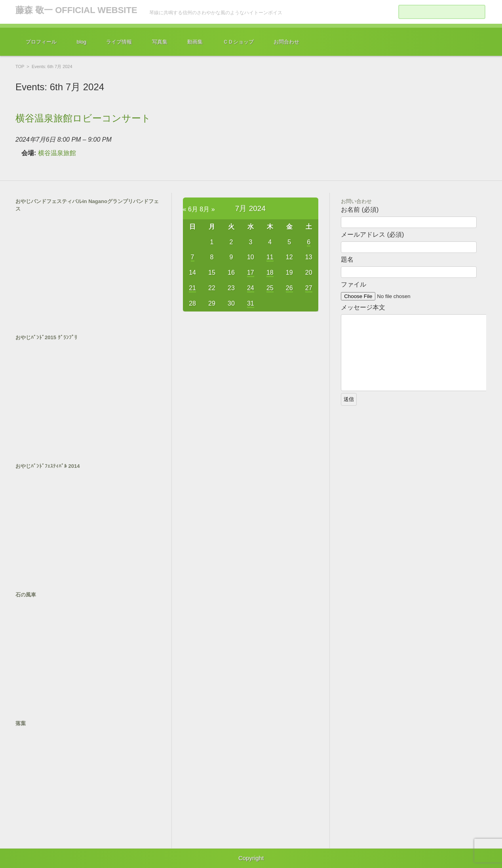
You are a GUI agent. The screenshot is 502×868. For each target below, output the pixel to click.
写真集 (160, 42)
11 (270, 257)
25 (270, 288)
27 (309, 288)
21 (192, 288)
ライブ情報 (119, 42)
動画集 (195, 42)
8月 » (207, 209)
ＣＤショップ (238, 42)
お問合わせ (286, 42)
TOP (20, 66)
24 (251, 288)
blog (81, 42)
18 (270, 273)
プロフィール (41, 42)
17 (251, 273)
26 (289, 288)
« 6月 (190, 209)
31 (251, 303)
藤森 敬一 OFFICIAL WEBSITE (76, 10)
